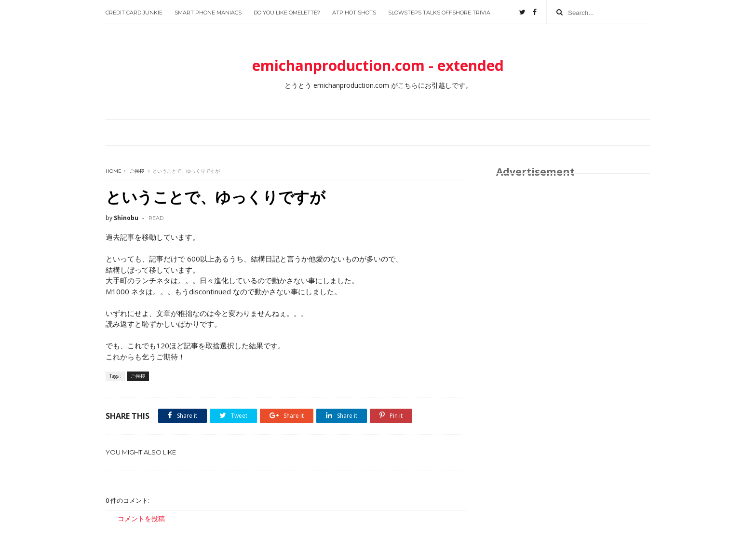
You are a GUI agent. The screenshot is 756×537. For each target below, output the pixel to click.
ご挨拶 (137, 171)
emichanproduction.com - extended (378, 65)
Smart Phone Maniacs (208, 13)
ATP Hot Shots (354, 13)
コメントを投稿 (141, 518)
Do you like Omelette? (287, 13)
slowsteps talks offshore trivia (439, 13)
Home (114, 171)
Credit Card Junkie (134, 13)
